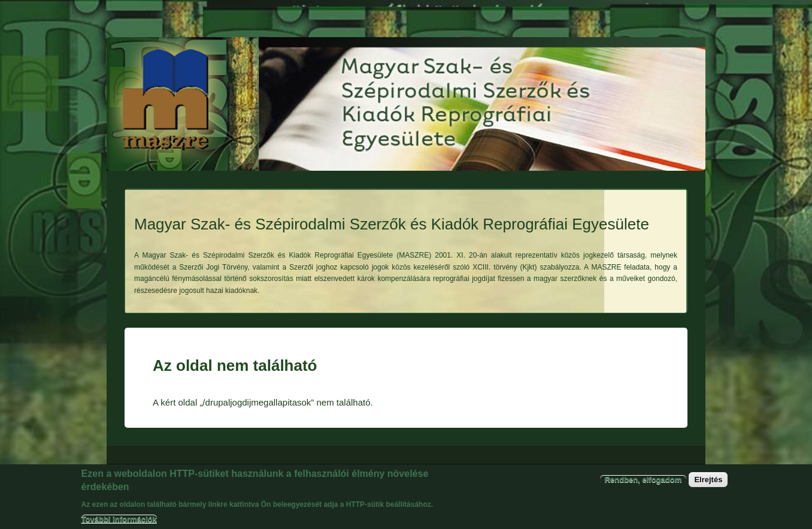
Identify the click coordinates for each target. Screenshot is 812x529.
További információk (119, 524)
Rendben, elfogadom (643, 484)
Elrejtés (708, 484)
